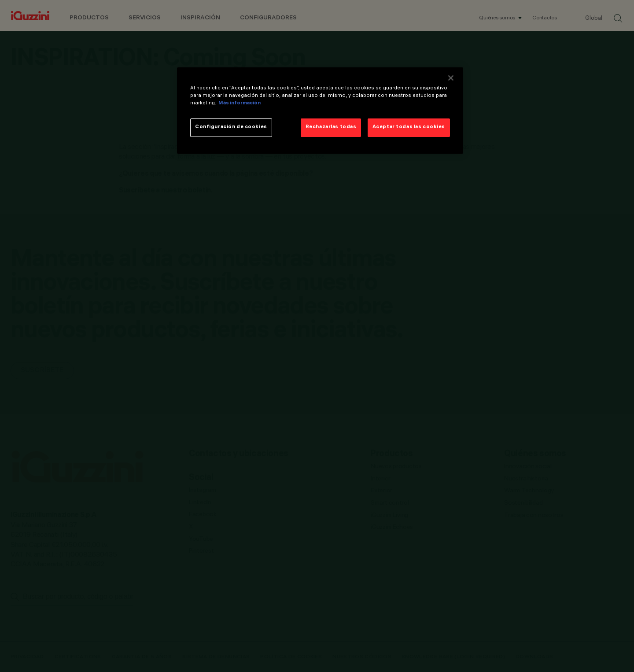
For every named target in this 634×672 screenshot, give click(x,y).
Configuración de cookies (231, 127)
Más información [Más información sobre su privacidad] (240, 103)
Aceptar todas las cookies (409, 127)
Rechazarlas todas (331, 127)
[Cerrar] (451, 78)
